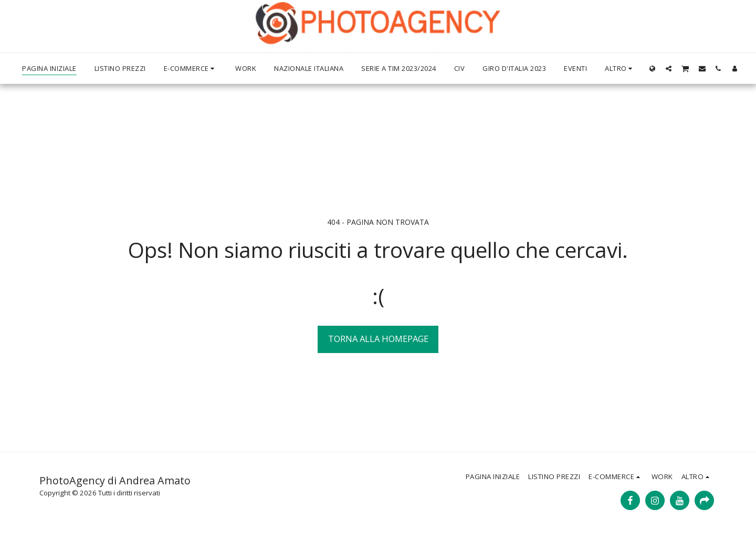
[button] (669, 68)
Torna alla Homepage (378, 339)
